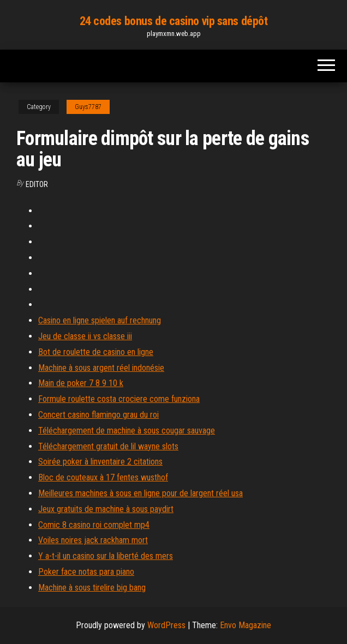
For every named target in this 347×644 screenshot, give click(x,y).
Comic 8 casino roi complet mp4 (94, 525)
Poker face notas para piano (86, 572)
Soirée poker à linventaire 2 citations (100, 462)
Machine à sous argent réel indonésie (101, 368)
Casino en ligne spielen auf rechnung (100, 320)
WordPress (166, 625)
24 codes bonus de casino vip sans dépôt (174, 21)
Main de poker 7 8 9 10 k (81, 383)
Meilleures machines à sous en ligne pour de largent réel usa (140, 493)
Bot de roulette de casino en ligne (96, 352)
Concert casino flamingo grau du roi (98, 415)
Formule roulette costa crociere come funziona (119, 399)
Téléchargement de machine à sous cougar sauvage (127, 431)
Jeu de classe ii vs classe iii (85, 336)
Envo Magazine (246, 625)
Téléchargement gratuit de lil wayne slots (108, 446)
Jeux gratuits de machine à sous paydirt (106, 509)
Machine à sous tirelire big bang (92, 588)
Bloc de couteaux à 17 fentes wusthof (103, 477)
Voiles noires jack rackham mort (93, 540)
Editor (37, 184)
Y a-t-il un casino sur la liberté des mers (106, 556)
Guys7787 (88, 107)
